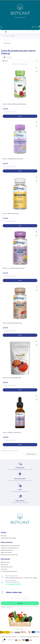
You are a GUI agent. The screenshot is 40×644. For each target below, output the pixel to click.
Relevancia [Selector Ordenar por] (20, 61)
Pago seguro (4, 565)
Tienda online (7, 43)
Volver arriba (32, 454)
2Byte (18, 637)
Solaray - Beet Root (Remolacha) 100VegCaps (15, 104)
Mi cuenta (4, 536)
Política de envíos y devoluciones (10, 546)
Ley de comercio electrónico (9, 571)
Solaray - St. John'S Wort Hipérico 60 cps (13, 268)
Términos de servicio (7, 567)
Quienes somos (5, 562)
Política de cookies (6, 552)
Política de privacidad (7, 550)
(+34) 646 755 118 (13, 584)
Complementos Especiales (10, 112)
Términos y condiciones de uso (10, 548)
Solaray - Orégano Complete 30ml (12, 432)
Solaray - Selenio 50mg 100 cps (11, 213)
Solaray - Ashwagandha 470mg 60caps (13, 159)
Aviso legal (4, 569)
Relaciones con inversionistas (9, 555)
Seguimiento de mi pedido (8, 538)
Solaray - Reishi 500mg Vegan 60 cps (12, 323)
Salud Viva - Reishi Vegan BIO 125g (12, 378)
